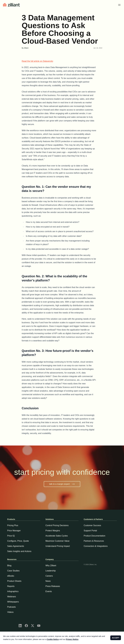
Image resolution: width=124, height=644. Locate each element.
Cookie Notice (53, 639)
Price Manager (14, 531)
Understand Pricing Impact (58, 546)
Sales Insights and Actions (19, 551)
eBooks (11, 576)
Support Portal (90, 531)
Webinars (12, 597)
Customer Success (92, 525)
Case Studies (13, 571)
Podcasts (11, 607)
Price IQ (11, 536)
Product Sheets (14, 581)
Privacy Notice (72, 639)
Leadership (51, 571)
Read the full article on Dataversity (37, 61)
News (48, 581)
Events (49, 591)
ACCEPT (116, 638)
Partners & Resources (94, 541)
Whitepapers (13, 602)
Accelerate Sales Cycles (57, 536)
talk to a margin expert (62, 484)
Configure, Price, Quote (18, 541)
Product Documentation (94, 536)
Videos (10, 612)
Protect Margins (53, 531)
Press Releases (53, 586)
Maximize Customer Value (57, 541)
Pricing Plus (13, 525)
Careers (49, 576)
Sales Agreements (16, 546)
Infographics (13, 591)
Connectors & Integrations (96, 546)
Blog (9, 566)
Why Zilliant (51, 566)
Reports (11, 586)
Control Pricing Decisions (57, 525)
